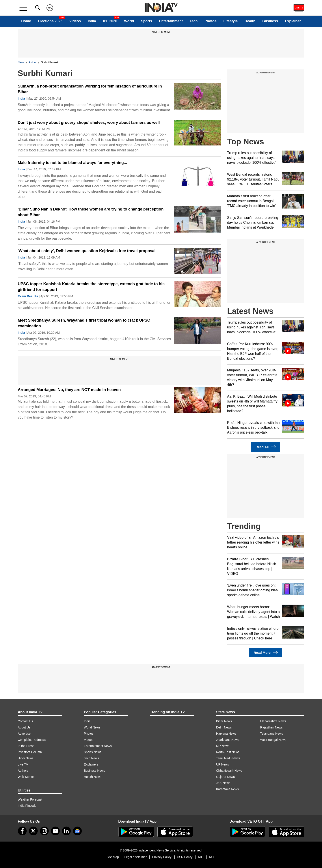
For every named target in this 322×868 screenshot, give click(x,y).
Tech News (91, 758)
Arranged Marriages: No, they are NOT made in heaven (69, 390)
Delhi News (224, 727)
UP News (223, 764)
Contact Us (25, 721)
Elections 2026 (50, 21)
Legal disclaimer (135, 857)
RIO (201, 857)
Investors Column (30, 752)
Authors (23, 771)
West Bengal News (273, 740)
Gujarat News (226, 777)
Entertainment (171, 21)
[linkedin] (66, 831)
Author (33, 62)
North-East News (228, 752)
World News (92, 727)
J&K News (223, 783)
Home (26, 21)
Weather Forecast (30, 799)
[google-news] (77, 831)
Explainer (293, 21)
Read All (266, 447)
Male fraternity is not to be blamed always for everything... (73, 163)
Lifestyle (231, 21)
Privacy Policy (162, 857)
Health (250, 21)
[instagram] (44, 831)
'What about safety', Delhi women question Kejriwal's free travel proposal (87, 251)
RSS (212, 857)
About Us (24, 727)
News (21, 62)
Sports (146, 21)
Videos (75, 21)
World (129, 21)
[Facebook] (22, 831)
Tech (194, 21)
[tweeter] (33, 831)
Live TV (23, 764)
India (92, 21)
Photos (210, 21)
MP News (223, 746)
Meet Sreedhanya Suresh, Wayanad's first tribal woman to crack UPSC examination (84, 323)
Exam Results (28, 296)
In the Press (26, 746)
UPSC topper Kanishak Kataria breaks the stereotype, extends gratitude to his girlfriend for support (91, 287)
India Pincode (27, 806)
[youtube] (55, 831)
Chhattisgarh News (229, 771)
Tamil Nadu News (228, 758)
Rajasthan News (272, 727)
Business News (95, 771)
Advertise (24, 734)
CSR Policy (185, 857)
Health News (93, 777)
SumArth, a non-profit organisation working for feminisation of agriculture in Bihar (90, 89)
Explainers (91, 764)
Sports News (93, 752)
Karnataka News (228, 789)
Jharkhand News (228, 740)
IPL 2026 (110, 21)
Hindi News (26, 758)
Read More (266, 653)
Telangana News (272, 734)
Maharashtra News (273, 721)
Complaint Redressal (32, 740)
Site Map (113, 857)
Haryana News (226, 734)
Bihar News (224, 721)
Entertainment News (98, 746)
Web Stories (26, 777)
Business (270, 21)
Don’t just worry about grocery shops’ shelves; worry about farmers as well (89, 123)
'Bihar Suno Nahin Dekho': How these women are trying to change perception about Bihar (91, 212)
